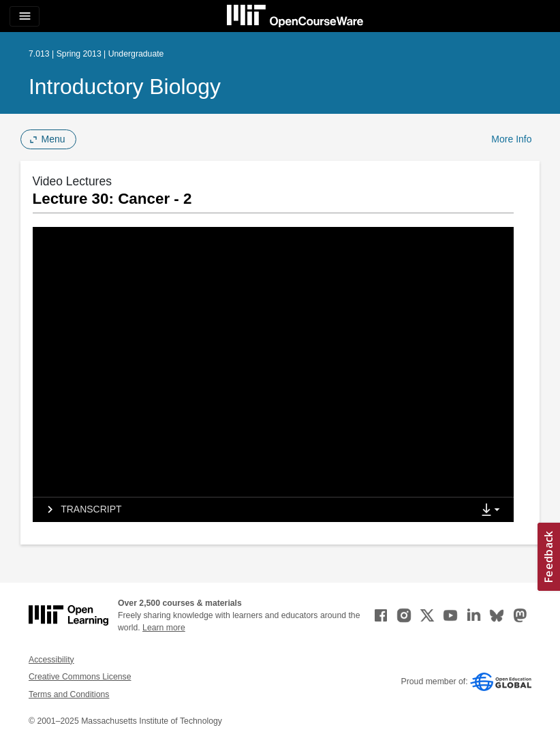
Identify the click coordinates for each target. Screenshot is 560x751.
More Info (511, 139)
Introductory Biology (125, 87)
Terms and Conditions (69, 694)
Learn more (164, 628)
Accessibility (51, 660)
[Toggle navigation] (25, 16)
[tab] (253, 510)
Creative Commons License (80, 677)
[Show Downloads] (493, 510)
